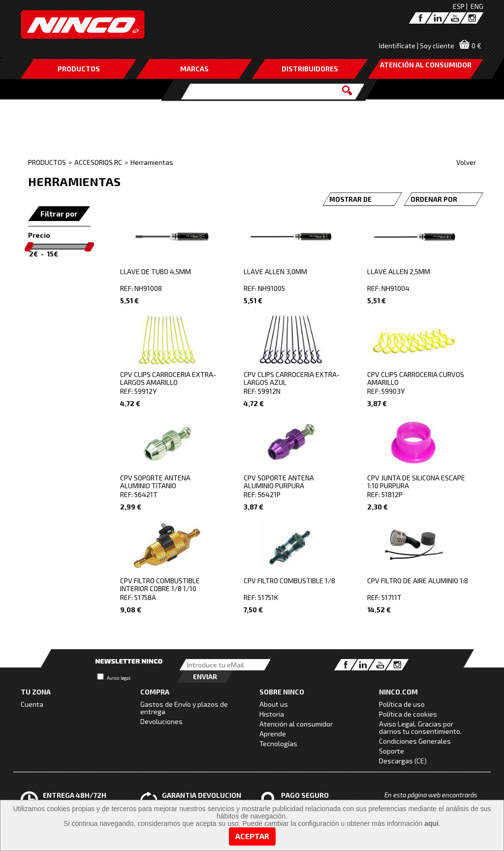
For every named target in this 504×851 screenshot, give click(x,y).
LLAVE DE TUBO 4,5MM (156, 271)
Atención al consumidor (296, 724)
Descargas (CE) (403, 761)
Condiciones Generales (415, 741)
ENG (477, 6)
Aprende (273, 734)
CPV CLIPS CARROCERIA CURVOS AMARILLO (416, 378)
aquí (431, 823)
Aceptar (252, 836)
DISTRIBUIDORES (310, 69)
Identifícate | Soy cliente (417, 46)
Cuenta (32, 704)
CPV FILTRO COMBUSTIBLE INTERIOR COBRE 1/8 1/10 (160, 584)
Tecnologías (278, 743)
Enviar (205, 677)
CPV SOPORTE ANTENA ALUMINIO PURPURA (279, 482)
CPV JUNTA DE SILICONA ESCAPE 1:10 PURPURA (416, 482)
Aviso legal (119, 678)
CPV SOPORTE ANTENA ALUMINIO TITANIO (155, 482)
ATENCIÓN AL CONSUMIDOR (426, 65)
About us (274, 704)
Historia (272, 714)
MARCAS (194, 69)
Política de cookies (408, 714)
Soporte (392, 751)
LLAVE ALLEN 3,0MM (275, 271)
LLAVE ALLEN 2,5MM (399, 271)
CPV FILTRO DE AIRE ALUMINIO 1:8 (418, 581)
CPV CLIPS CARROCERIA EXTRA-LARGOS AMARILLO (168, 378)
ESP (459, 6)
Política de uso (402, 704)
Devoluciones (161, 721)
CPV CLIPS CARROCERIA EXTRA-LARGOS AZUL (292, 378)
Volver (466, 162)
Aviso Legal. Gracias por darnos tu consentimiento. (420, 727)
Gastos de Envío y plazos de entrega (184, 708)
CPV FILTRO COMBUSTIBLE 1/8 (289, 581)
